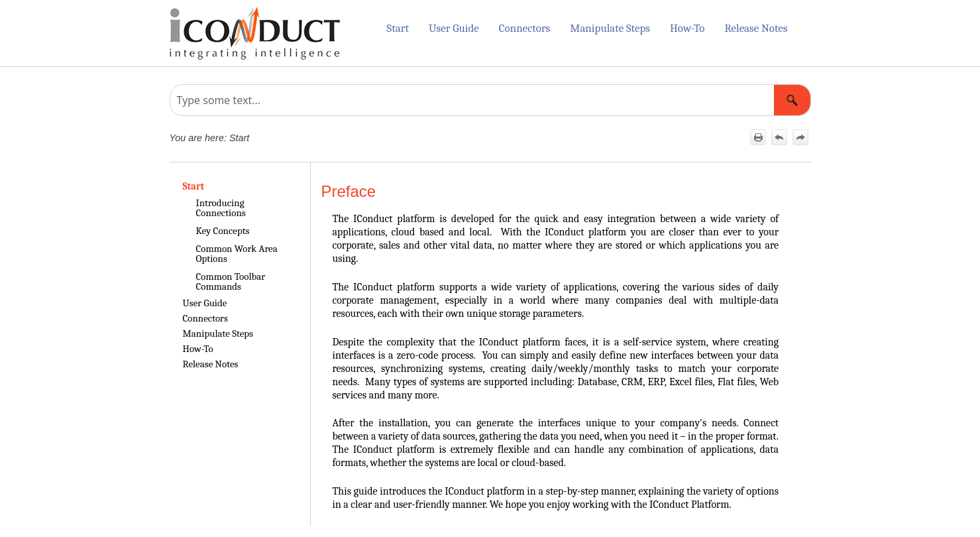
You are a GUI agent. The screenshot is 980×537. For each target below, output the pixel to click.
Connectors (525, 28)
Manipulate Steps (610, 28)
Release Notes (756, 28)
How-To (687, 28)
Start (397, 28)
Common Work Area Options (237, 254)
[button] (792, 100)
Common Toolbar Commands (231, 281)
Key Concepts (223, 231)
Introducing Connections (221, 208)
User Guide (454, 28)
